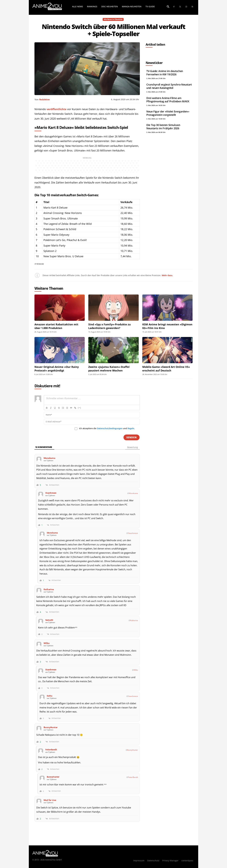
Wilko (136, 670)
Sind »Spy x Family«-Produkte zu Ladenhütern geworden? (110, 326)
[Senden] (132, 437)
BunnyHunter (133, 750)
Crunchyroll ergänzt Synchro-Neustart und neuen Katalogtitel (169, 86)
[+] (79, 408)
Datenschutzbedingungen (110, 428)
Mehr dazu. (167, 275)
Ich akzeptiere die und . (107, 428)
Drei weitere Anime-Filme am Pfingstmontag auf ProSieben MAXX (168, 100)
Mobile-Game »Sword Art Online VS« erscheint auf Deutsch (166, 369)
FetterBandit (133, 777)
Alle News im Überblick (113, 19)
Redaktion (45, 99)
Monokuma (133, 493)
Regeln (131, 428)
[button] (168, 7)
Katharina (134, 620)
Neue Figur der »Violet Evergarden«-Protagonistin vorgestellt (168, 113)
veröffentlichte (57, 109)
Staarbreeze (133, 533)
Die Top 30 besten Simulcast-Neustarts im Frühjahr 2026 (164, 127)
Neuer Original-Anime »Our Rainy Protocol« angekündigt (57, 369)
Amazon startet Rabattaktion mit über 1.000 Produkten (56, 326)
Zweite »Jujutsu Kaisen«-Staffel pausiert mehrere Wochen (109, 369)
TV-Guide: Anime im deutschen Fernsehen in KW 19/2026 (165, 73)
